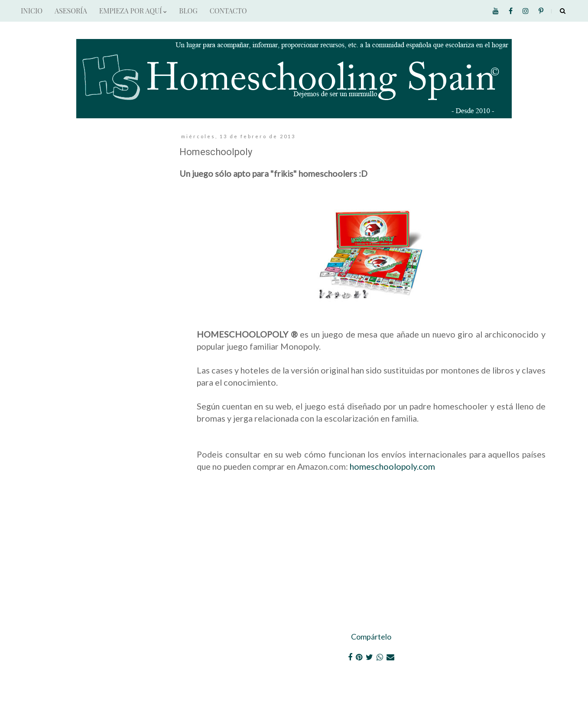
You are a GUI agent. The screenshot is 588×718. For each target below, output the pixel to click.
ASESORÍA (71, 11)
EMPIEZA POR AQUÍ (133, 11)
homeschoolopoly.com (392, 466)
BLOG (188, 11)
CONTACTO (228, 11)
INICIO (32, 11)
